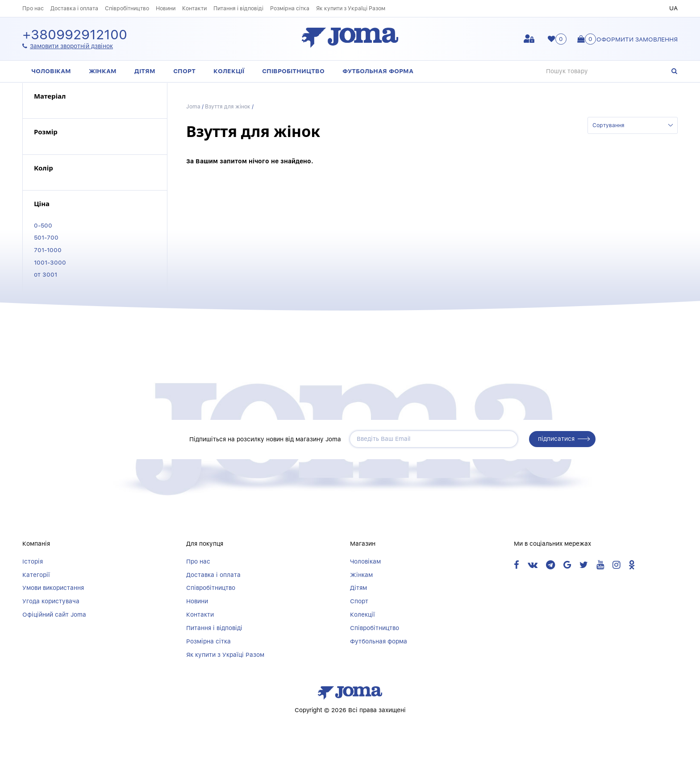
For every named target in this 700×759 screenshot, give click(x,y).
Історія (33, 561)
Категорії (36, 575)
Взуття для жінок (228, 106)
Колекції (229, 71)
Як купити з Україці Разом (351, 8)
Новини (166, 8)
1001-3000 (50, 262)
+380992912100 (75, 35)
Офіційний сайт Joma (54, 614)
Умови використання (53, 588)
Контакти (194, 8)
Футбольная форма (378, 71)
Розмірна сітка (290, 8)
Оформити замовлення (637, 39)
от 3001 (46, 274)
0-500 (43, 225)
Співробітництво (127, 8)
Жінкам (103, 71)
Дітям (145, 71)
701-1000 (48, 250)
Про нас (33, 8)
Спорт (184, 71)
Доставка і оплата (74, 8)
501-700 (46, 237)
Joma (193, 106)
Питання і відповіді (238, 8)
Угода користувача (51, 601)
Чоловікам (51, 71)
